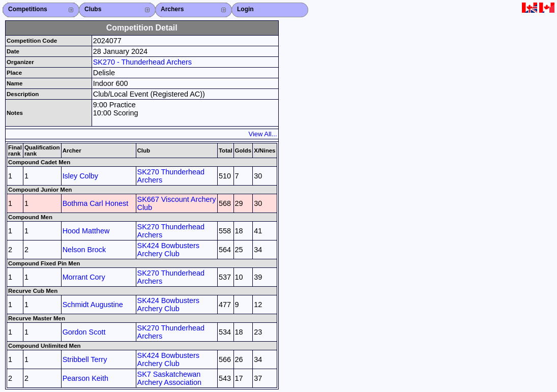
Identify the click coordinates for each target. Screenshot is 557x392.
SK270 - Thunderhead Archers (142, 62)
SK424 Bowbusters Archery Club (168, 250)
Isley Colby (80, 176)
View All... (263, 134)
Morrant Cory (84, 277)
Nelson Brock (84, 250)
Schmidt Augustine (93, 305)
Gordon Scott (84, 332)
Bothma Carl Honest (96, 203)
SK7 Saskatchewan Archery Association (169, 378)
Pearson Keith (85, 378)
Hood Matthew (86, 231)
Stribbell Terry (85, 359)
